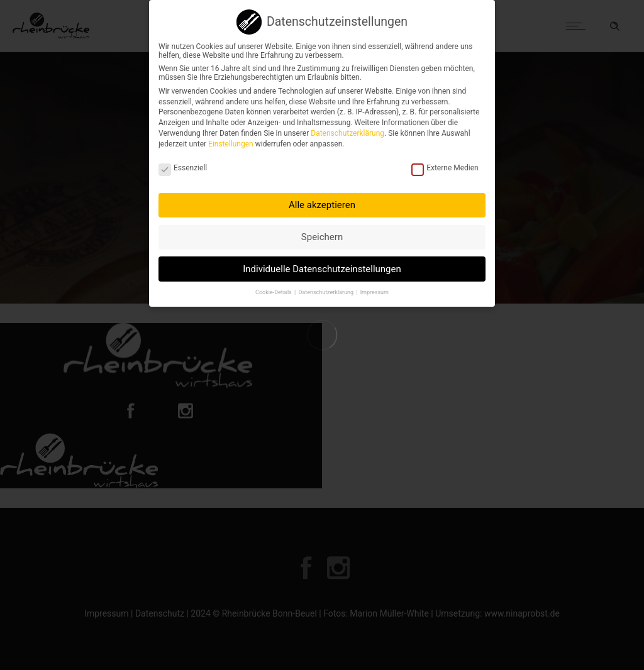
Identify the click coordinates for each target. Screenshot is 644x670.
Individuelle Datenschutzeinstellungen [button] (322, 265)
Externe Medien (445, 164)
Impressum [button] (375, 288)
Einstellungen (231, 140)
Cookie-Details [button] (274, 288)
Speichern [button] (322, 233)
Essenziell (183, 164)
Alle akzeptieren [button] (322, 201)
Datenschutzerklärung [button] (326, 288)
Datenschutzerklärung (347, 129)
